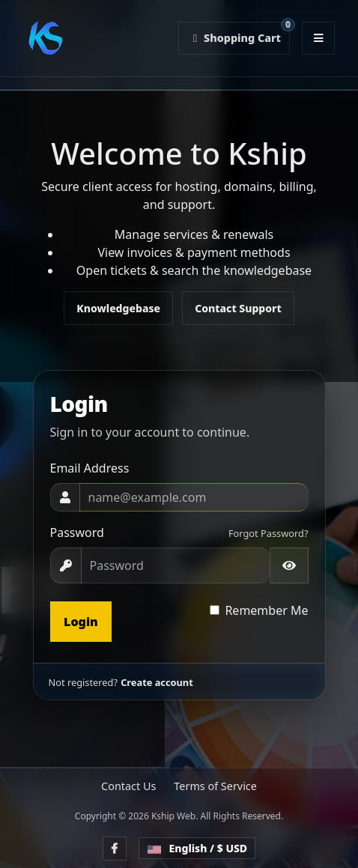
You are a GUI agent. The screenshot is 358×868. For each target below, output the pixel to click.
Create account (157, 682)
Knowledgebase (118, 308)
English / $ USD (197, 848)
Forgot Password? (268, 533)
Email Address (90, 468)
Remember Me (266, 610)
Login (81, 622)
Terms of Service (215, 786)
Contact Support (238, 308)
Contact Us (128, 786)
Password (77, 532)
